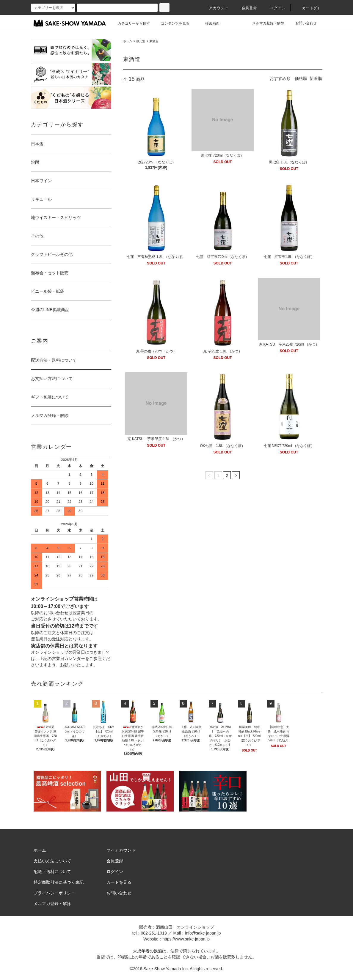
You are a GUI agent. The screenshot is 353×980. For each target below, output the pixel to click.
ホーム (128, 41)
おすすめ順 (280, 78)
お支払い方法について (52, 379)
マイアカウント (121, 850)
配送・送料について (52, 872)
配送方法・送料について (54, 360)
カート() (307, 8)
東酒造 (154, 41)
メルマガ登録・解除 (265, 23)
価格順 (301, 78)
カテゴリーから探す (130, 23)
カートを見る (119, 882)
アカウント (215, 8)
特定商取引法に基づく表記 (59, 882)
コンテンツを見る (172, 23)
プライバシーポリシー (54, 893)
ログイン (274, 8)
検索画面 (209, 23)
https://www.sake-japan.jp (186, 939)
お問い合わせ (302, 23)
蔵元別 (141, 41)
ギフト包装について (50, 397)
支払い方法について (52, 861)
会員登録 (246, 8)
